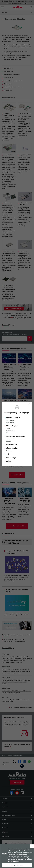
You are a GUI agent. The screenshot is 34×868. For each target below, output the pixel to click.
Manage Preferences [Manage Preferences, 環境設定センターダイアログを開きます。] (17, 865)
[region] (17, 856)
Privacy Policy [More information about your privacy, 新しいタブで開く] (16, 861)
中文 (8, 454)
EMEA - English (12, 426)
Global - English (12, 448)
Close (30, 404)
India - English (11, 445)
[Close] (32, 846)
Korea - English (12, 458)
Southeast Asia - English (15, 436)
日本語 (9, 461)
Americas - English (13, 418)
